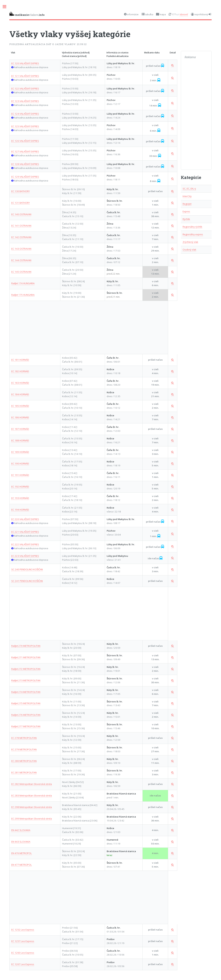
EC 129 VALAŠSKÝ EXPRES (25, 177)
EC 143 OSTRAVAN (21, 249)
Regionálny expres (193, 234)
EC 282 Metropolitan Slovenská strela (32, 784)
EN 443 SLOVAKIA (21, 842)
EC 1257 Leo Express (23, 941)
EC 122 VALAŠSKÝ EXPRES (25, 89)
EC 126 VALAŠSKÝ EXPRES (25, 141)
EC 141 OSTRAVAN (21, 226)
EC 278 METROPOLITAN (24, 738)
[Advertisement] (89, 327)
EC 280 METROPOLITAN (24, 761)
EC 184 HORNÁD (20, 394)
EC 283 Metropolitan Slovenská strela (32, 796)
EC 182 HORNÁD (20, 371)
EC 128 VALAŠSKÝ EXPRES (25, 164)
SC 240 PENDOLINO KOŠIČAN (27, 569)
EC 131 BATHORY (21, 203)
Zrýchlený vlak (190, 242)
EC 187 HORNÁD (20, 429)
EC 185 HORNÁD (20, 406)
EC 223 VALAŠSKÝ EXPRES (25, 556)
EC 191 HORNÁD (20, 475)
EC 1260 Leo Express (23, 953)
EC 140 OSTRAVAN (21, 214)
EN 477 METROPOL (22, 865)
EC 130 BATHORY (21, 191)
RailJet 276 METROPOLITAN (26, 715)
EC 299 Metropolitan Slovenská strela (32, 819)
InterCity (187, 196)
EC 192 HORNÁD (20, 487)
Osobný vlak (189, 250)
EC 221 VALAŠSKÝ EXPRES (25, 532)
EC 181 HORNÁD (20, 360)
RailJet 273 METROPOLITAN (26, 680)
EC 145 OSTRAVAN (21, 272)
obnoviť (184, 14)
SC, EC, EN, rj (189, 189)
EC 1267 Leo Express (23, 964)
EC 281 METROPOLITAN (24, 772)
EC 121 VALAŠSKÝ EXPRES (25, 76)
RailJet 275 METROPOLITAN (26, 703)
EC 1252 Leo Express (23, 930)
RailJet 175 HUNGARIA (23, 295)
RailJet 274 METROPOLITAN (26, 692)
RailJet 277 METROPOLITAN (26, 726)
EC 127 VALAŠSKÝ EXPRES (25, 151)
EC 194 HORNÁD (20, 510)
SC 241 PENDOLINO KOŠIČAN (27, 581)
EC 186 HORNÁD (20, 417)
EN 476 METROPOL (22, 853)
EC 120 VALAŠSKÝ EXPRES (25, 63)
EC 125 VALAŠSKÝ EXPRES (25, 126)
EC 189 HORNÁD (20, 452)
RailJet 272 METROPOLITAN (26, 669)
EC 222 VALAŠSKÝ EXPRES (25, 544)
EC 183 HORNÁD (20, 383)
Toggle (6, 7)
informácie (133, 14)
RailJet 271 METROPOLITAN (26, 657)
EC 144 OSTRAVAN (21, 260)
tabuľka (149, 14)
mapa (162, 14)
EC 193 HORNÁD (20, 498)
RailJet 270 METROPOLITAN (26, 646)
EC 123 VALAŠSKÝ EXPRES (25, 101)
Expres (186, 211)
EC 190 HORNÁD (20, 463)
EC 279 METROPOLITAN (24, 749)
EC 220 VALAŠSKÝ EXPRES (25, 519)
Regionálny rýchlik (192, 227)
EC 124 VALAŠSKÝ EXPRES (25, 114)
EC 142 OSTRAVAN (21, 237)
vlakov (27, 14)
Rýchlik (186, 219)
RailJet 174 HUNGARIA (23, 283)
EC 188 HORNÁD (20, 440)
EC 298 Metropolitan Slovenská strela (32, 807)
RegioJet (187, 204)
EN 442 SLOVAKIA (21, 830)
